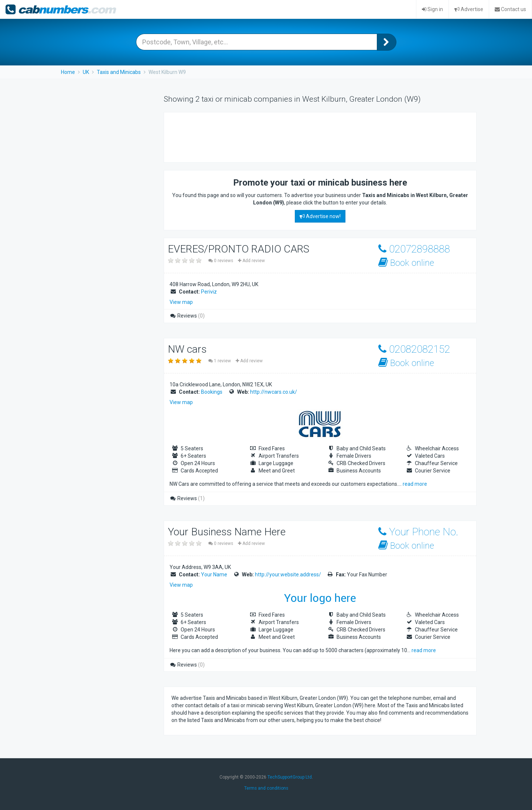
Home (68, 72)
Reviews (187, 316)
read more (415, 484)
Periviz (209, 292)
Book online (406, 263)
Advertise (469, 9)
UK (86, 72)
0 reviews (221, 261)
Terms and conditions (266, 788)
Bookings (212, 392)
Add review (251, 261)
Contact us (510, 9)
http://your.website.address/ (288, 575)
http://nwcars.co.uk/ (274, 392)
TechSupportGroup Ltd (290, 777)
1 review (220, 361)
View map (181, 302)
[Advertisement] (306, 136)
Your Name (214, 575)
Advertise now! (320, 216)
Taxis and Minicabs (119, 72)
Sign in (432, 9)
